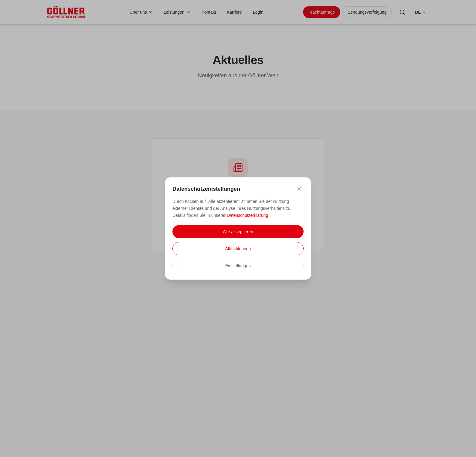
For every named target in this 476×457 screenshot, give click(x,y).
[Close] (299, 189)
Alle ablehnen (238, 249)
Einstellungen (238, 266)
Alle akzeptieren (238, 232)
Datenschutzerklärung (247, 215)
